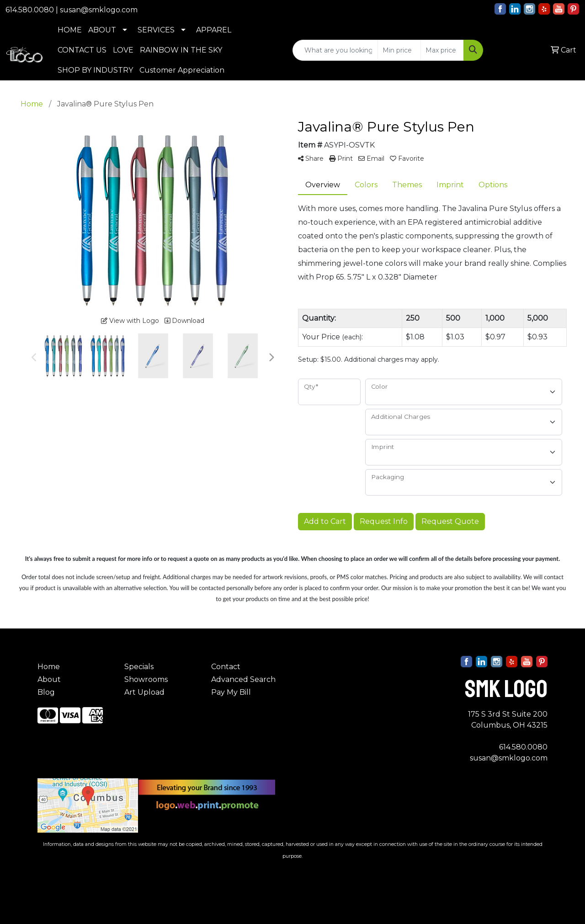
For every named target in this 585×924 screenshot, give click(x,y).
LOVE (123, 50)
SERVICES (156, 30)
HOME (70, 30)
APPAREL (214, 30)
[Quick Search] (335, 50)
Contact (226, 667)
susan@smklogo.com (99, 10)
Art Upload (144, 692)
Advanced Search (243, 679)
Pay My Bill (231, 692)
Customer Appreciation (182, 70)
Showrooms (146, 679)
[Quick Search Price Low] (399, 50)
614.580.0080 (30, 10)
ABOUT (102, 30)
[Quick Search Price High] (442, 50)
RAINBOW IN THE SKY (181, 50)
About (49, 679)
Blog (46, 692)
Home (49, 667)
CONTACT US (82, 50)
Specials (139, 667)
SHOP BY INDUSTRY (95, 70)
